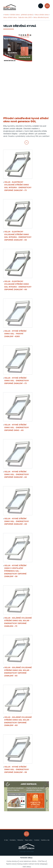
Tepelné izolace (11, 864)
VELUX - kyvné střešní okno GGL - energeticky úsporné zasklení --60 (17, 521)
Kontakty (13, 840)
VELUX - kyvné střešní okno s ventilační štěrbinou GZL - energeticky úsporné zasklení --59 (15, 571)
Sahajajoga (43, 864)
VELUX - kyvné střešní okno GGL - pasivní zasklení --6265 (15, 334)
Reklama (20, 840)
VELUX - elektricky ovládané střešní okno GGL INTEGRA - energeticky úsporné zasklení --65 (18, 236)
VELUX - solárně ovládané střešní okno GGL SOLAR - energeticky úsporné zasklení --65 (18, 672)
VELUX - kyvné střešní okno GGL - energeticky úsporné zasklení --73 (17, 381)
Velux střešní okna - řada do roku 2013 (17, 18)
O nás (6, 840)
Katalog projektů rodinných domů (28, 864)
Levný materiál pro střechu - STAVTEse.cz (33, 861)
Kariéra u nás (45, 840)
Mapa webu (29, 840)
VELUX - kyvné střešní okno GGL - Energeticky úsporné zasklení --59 (17, 770)
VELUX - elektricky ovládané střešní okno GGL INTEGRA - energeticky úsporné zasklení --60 (18, 286)
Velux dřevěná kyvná (41, 18)
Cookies (37, 840)
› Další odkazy (26, 867)
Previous (6, 802)
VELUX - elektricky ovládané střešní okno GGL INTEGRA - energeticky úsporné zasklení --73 (18, 186)
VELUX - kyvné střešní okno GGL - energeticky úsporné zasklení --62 (17, 474)
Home (6, 15)
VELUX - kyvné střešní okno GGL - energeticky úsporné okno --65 (17, 428)
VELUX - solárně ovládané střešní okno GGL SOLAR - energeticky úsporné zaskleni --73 (18, 622)
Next (47, 802)
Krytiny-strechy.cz (12, 861)
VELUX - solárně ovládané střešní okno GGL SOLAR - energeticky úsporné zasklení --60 (18, 721)
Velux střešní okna (42, 15)
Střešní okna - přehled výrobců (22, 15)
